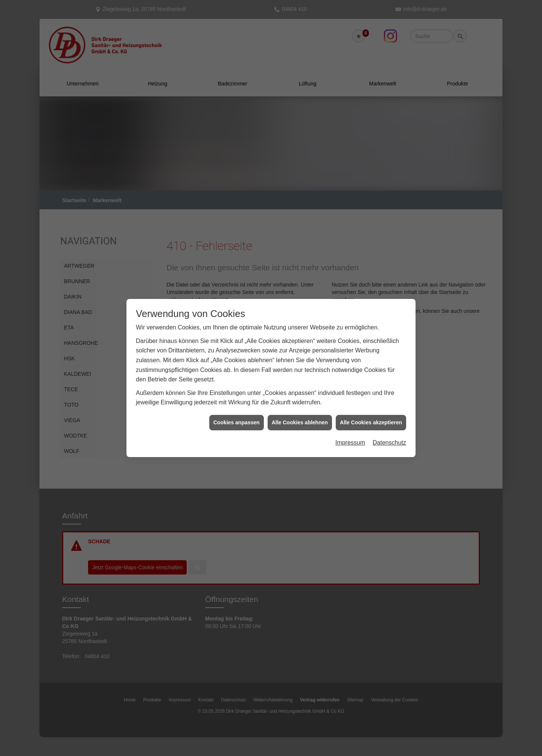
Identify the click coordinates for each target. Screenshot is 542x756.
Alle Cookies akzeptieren (371, 409)
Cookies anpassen (237, 409)
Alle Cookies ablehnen (300, 409)
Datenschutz (389, 429)
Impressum (350, 429)
